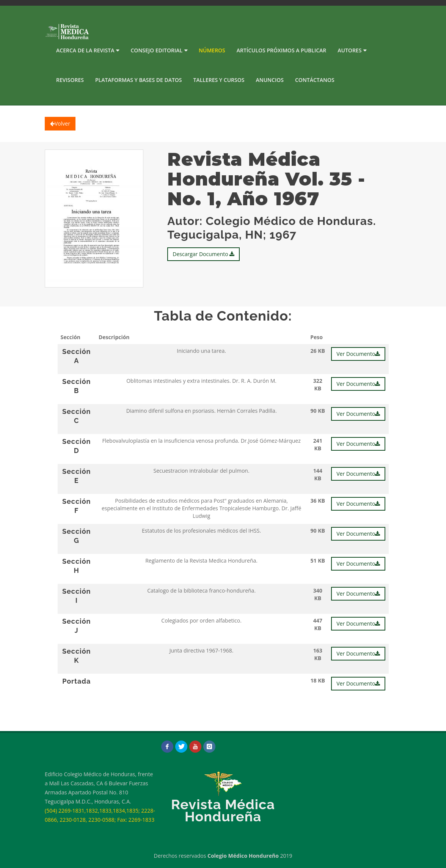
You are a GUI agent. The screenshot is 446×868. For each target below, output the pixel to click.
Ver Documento (358, 354)
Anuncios (269, 80)
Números (212, 50)
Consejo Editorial (156, 50)
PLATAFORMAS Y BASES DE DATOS (139, 80)
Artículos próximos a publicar (282, 50)
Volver (60, 123)
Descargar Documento (203, 254)
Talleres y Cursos (219, 80)
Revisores (70, 80)
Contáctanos (315, 80)
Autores (349, 50)
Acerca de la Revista (85, 50)
